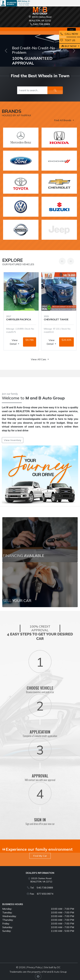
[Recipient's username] (32, 90)
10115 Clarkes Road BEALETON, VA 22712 (41, 880)
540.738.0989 (40, 24)
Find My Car (40, 856)
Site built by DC (52, 967)
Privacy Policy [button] (34, 967)
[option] (21, 311)
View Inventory (13, 440)
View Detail (15, 342)
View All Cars (40, 359)
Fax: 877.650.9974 (42, 894)
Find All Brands (64, 120)
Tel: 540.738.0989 (42, 888)
